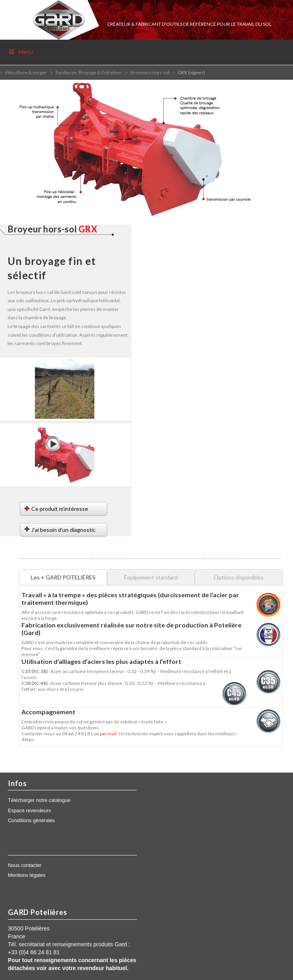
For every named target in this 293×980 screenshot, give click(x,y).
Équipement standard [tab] (151, 577)
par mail (108, 734)
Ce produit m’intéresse (60, 509)
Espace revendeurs (30, 811)
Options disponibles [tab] (239, 577)
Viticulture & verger (26, 72)
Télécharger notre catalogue (39, 800)
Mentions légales (27, 875)
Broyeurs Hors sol (150, 72)
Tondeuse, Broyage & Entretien (88, 72)
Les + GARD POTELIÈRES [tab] (63, 577)
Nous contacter (25, 865)
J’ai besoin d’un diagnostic (63, 530)
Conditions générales (31, 821)
